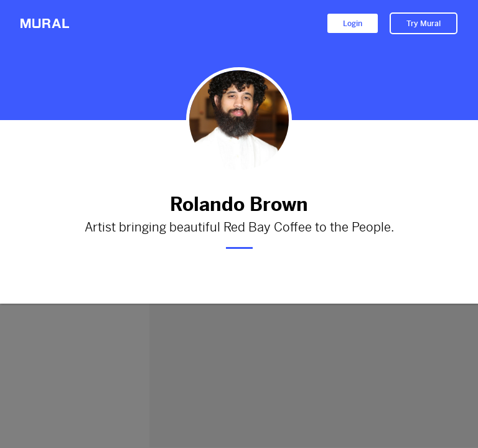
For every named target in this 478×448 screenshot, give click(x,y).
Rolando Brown (239, 204)
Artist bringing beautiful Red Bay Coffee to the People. (239, 228)
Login (353, 24)
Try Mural (424, 24)
